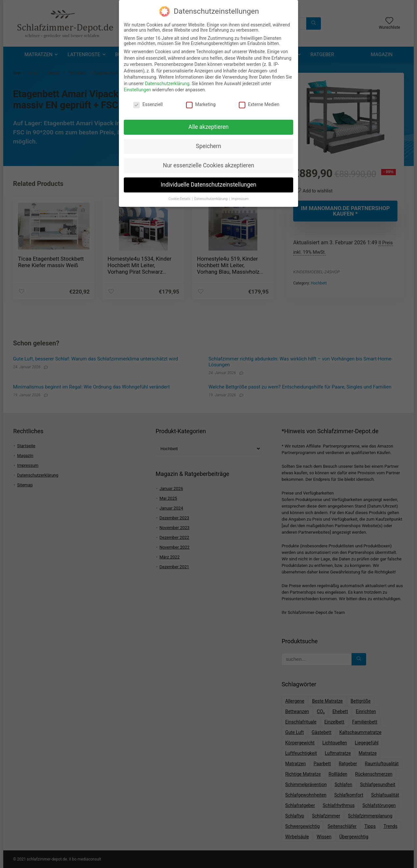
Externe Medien (259, 103)
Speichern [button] (208, 145)
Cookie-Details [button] (180, 197)
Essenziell (148, 103)
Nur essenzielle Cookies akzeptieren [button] (208, 164)
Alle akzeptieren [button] (208, 125)
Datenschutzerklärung (167, 82)
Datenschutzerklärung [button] (211, 197)
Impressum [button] (240, 197)
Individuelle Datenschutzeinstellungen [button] (208, 183)
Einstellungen (137, 88)
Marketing (201, 103)
